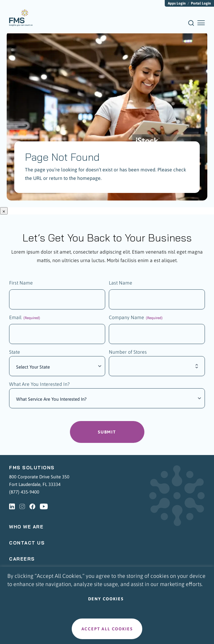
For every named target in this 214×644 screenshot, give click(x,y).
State (15, 352)
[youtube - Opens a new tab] (44, 506)
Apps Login (177, 3)
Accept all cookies (107, 629)
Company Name (136, 318)
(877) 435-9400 (24, 492)
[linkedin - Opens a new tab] (12, 506)
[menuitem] (21, 18)
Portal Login (201, 3)
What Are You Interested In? (39, 384)
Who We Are (26, 527)
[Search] (191, 25)
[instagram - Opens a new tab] (22, 506)
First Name (21, 283)
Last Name (121, 283)
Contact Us (27, 543)
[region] (107, 605)
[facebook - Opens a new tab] (32, 506)
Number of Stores (128, 352)
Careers (22, 559)
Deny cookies (106, 599)
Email (25, 318)
